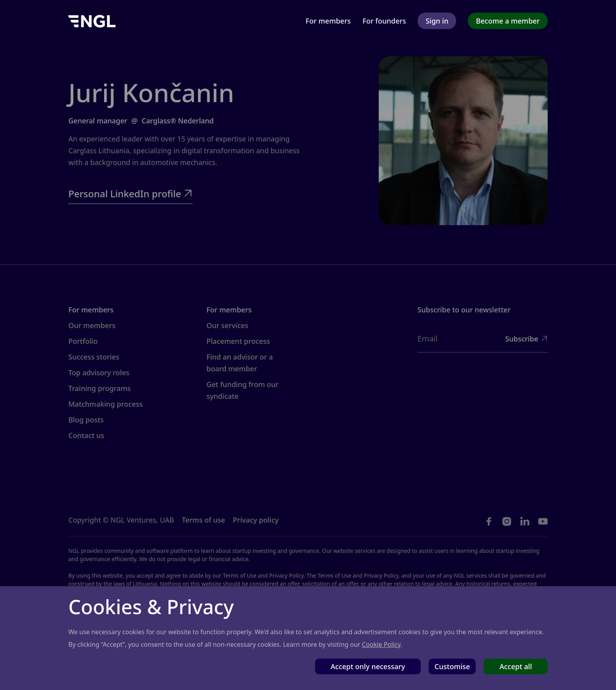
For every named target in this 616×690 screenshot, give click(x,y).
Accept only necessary (368, 666)
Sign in (437, 21)
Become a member (508, 21)
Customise (452, 666)
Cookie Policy (381, 644)
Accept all (516, 666)
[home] (92, 21)
